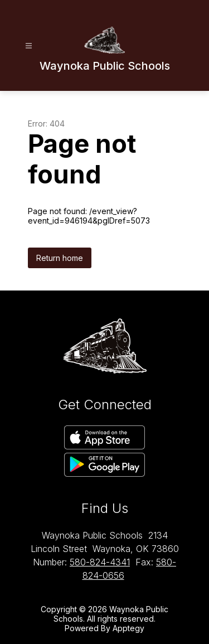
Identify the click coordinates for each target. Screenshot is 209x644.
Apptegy (128, 628)
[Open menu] (29, 46)
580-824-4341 (100, 562)
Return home (60, 258)
